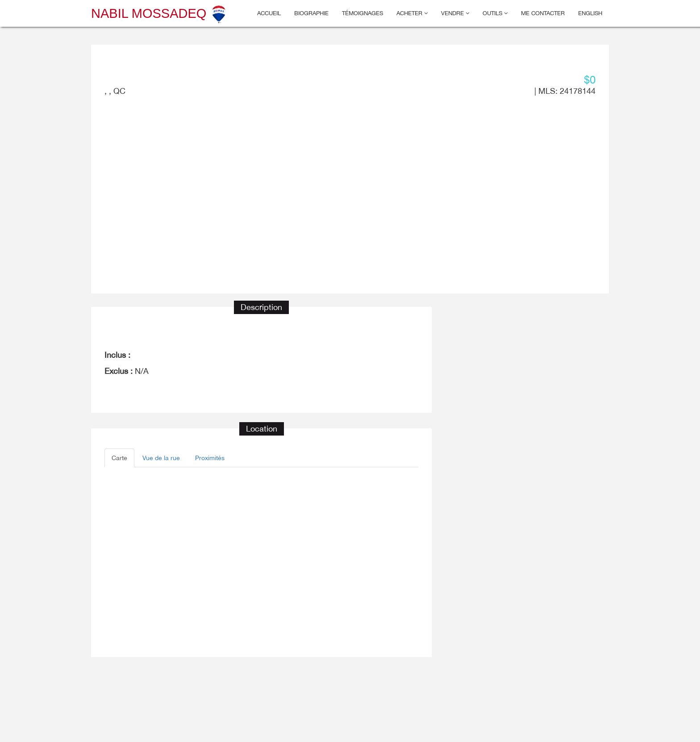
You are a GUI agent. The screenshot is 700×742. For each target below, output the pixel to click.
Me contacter (543, 13)
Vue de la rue (161, 458)
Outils (495, 13)
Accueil (269, 13)
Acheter (412, 13)
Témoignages (362, 13)
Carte (119, 458)
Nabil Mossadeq (159, 13)
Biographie (311, 13)
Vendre (455, 13)
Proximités (210, 458)
